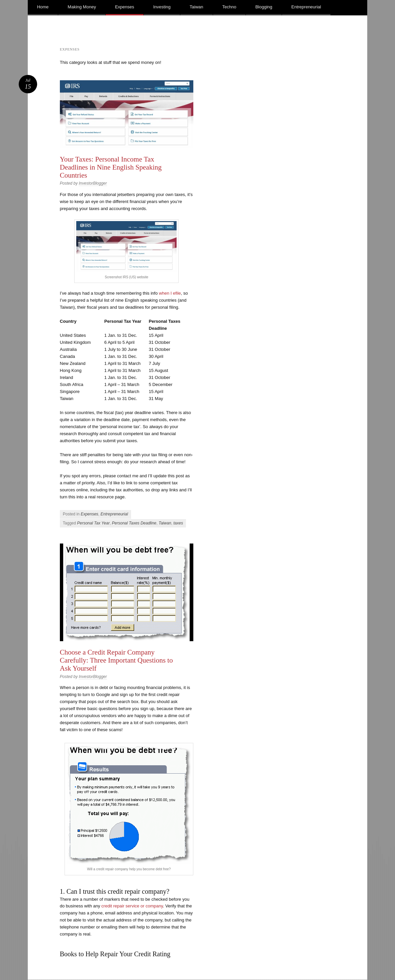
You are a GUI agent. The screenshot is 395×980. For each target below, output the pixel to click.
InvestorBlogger (93, 183)
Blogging (264, 7)
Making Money (82, 7)
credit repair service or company (132, 906)
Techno (229, 7)
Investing (162, 7)
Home (43, 7)
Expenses (125, 7)
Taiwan (196, 7)
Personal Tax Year (93, 523)
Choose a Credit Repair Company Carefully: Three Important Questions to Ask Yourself (116, 660)
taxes (178, 523)
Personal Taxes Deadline (134, 523)
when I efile (170, 293)
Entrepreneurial (306, 7)
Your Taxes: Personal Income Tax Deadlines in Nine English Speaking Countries (111, 167)
